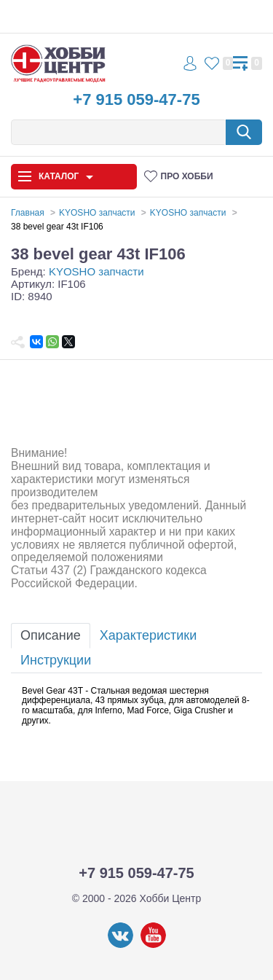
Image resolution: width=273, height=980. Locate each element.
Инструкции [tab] (56, 660)
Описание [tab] (51, 635)
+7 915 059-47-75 (136, 99)
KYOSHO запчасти (96, 271)
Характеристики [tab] (148, 635)
